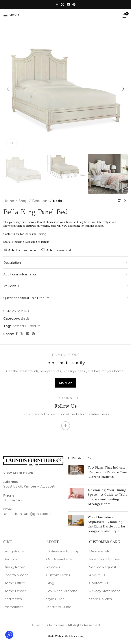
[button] (8, 89)
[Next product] (125, 201)
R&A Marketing (74, 636)
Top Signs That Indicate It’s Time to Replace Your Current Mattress (108, 472)
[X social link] (63, 5)
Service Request (103, 567)
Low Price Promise (62, 591)
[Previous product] (114, 201)
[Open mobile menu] (11, 15)
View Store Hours (18, 473)
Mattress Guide (59, 607)
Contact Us (99, 583)
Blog (50, 583)
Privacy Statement (105, 591)
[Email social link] (68, 5)
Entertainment (16, 575)
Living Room (14, 551)
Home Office (14, 583)
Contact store (11, 234)
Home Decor (14, 591)
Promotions (13, 607)
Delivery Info (100, 551)
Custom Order (58, 575)
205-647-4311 (14, 500)
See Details (42, 242)
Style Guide (55, 599)
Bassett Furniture (26, 326)
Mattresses (12, 599)
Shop (23, 201)
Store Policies (100, 599)
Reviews (53, 567)
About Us (97, 575)
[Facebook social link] (57, 5)
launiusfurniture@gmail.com (27, 514)
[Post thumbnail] (76, 473)
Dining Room (14, 567)
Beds (57, 201)
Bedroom (40, 201)
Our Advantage (59, 559)
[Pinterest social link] (74, 5)
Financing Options (104, 559)
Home (9, 201)
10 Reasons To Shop (63, 551)
